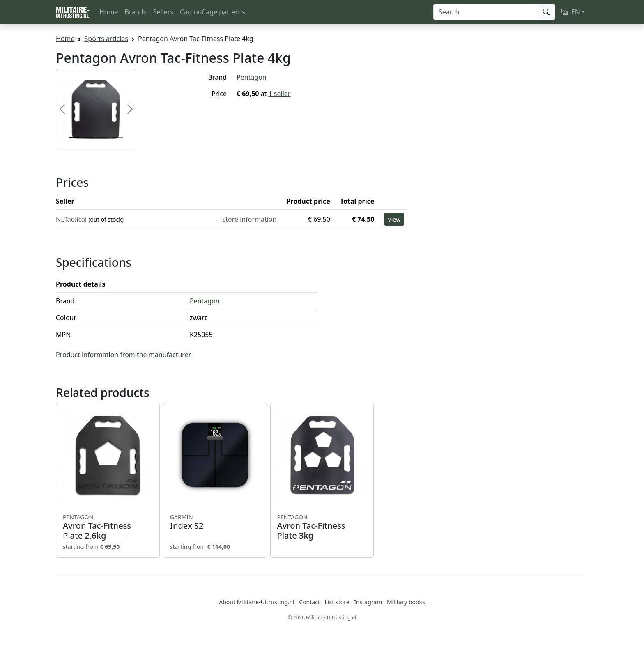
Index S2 (215, 522)
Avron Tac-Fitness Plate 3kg (322, 527)
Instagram (368, 602)
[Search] (486, 12)
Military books (406, 602)
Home (109, 12)
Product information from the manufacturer (123, 355)
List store (337, 602)
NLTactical (71, 219)
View (394, 219)
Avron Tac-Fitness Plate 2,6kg (108, 527)
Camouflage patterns (213, 12)
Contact (309, 602)
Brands (136, 12)
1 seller (280, 94)
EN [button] (571, 12)
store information (250, 219)
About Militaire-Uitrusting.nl (256, 602)
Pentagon (252, 77)
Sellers (163, 12)
